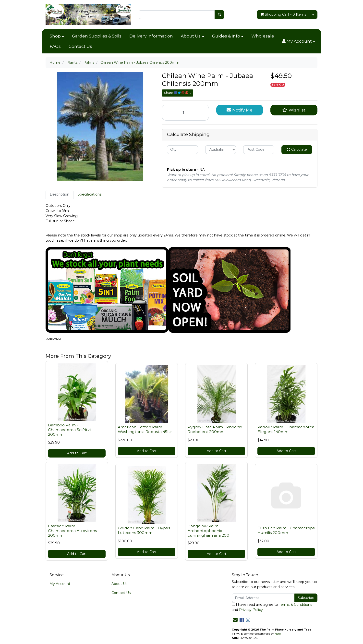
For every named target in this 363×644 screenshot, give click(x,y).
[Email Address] (263, 598)
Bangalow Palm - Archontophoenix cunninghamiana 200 (208, 531)
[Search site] (219, 15)
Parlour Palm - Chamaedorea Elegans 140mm (286, 429)
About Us (191, 36)
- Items (283, 15)
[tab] (60, 194)
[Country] (221, 150)
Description (60, 194)
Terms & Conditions (296, 605)
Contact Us (80, 46)
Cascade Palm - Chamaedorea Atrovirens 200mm (72, 531)
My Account (60, 584)
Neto (278, 634)
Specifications (90, 194)
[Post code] (259, 150)
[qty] (182, 150)
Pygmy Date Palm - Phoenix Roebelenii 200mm (215, 429)
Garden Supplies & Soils (97, 36)
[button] (299, 41)
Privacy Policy (251, 610)
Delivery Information (151, 36)
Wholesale (263, 36)
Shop (55, 36)
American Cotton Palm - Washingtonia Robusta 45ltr (145, 429)
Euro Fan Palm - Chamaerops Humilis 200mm (286, 530)
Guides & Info (226, 36)
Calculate (297, 149)
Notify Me (240, 110)
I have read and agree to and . (272, 607)
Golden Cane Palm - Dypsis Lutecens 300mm (144, 530)
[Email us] (235, 620)
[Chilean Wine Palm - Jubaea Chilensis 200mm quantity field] (185, 113)
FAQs (55, 46)
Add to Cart (77, 453)
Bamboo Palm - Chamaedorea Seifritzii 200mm (70, 430)
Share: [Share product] (176, 93)
